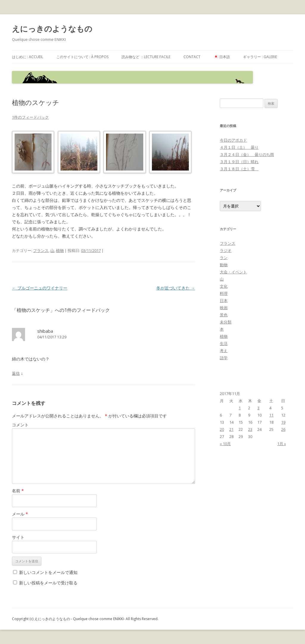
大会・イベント (233, 272)
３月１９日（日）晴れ (239, 162)
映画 (224, 308)
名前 (18, 491)
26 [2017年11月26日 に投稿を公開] (283, 429)
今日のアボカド (233, 140)
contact (192, 57)
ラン (224, 258)
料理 (224, 293)
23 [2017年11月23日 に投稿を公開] (250, 429)
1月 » (282, 444)
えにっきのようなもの (52, 29)
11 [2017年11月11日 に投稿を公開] (271, 415)
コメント (20, 425)
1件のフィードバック (30, 117)
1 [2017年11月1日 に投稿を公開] (240, 408)
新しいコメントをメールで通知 (48, 572)
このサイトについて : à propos (82, 57)
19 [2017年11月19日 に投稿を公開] (283, 422)
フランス (41, 250)
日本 (224, 301)
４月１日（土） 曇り (239, 147)
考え (224, 351)
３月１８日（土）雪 (239, 169)
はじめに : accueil (28, 57)
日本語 (222, 57)
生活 (224, 343)
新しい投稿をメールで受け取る (48, 583)
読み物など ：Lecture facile (146, 57)
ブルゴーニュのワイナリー (40, 288)
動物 (224, 265)
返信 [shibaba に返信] (16, 373)
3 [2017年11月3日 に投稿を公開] (258, 408)
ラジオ (226, 250)
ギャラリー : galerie (260, 57)
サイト (18, 537)
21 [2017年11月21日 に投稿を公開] (231, 429)
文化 (224, 286)
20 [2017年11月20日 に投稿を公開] (222, 429)
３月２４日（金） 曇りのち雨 (247, 154)
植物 (60, 250)
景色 (224, 315)
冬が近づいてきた (176, 288)
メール (20, 514)
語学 (224, 358)
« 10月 (225, 444)
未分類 (226, 322)
